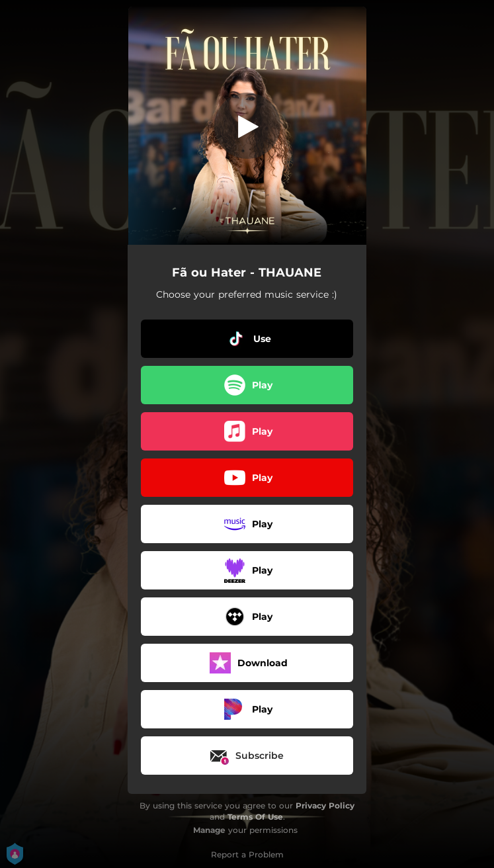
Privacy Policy (325, 805)
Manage (209, 830)
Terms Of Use (255, 817)
